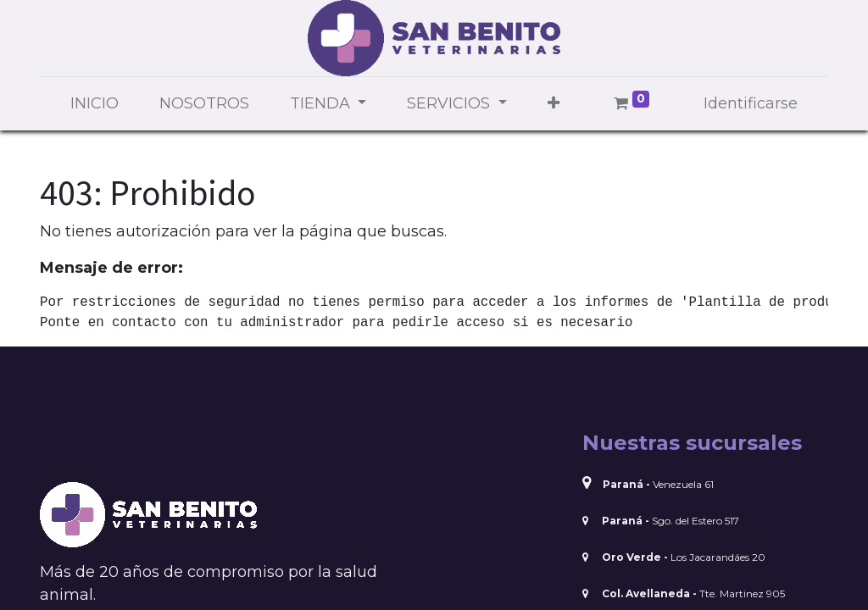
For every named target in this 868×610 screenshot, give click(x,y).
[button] (554, 104)
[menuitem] (95, 104)
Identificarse (751, 103)
